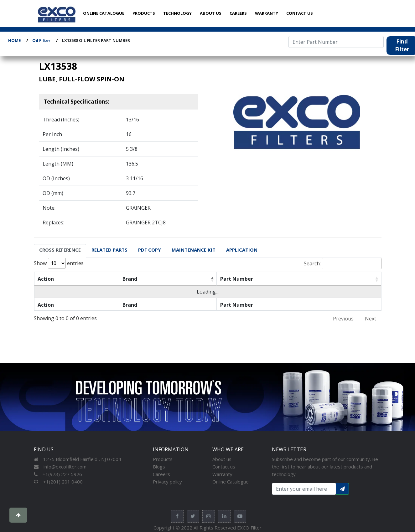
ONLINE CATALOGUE (104, 13)
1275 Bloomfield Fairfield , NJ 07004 (78, 459)
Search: (343, 263)
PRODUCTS (144, 13)
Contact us (224, 467)
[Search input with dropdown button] (304, 489)
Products (163, 459)
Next (371, 319)
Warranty (222, 474)
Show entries (59, 263)
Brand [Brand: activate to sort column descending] (130, 279)
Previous (343, 319)
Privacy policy (167, 482)
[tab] (60, 251)
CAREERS (238, 13)
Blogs (159, 467)
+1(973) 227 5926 (58, 474)
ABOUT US (211, 13)
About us (222, 459)
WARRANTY (267, 13)
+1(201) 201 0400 (58, 482)
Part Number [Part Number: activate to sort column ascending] (237, 279)
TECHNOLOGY (177, 13)
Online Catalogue (231, 482)
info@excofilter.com (60, 467)
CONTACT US (300, 13)
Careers (161, 474)
